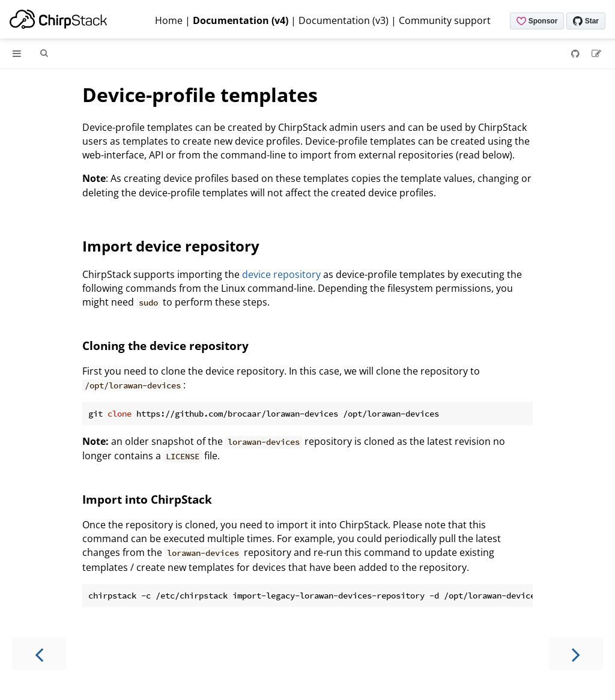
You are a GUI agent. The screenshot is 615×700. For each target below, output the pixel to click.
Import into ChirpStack (147, 499)
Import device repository (171, 246)
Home (169, 20)
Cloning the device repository (165, 345)
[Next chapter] (576, 653)
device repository (281, 274)
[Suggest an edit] (596, 53)
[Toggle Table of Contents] (17, 53)
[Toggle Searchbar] (44, 53)
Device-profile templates (200, 95)
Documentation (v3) (344, 20)
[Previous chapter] (39, 653)
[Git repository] (577, 53)
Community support (445, 20)
